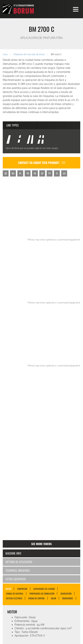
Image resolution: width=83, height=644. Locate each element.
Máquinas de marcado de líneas (29, 54)
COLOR (53, 598)
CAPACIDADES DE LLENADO (44, 589)
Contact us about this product (41, 163)
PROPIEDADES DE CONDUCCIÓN (42, 593)
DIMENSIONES (68, 598)
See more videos (41, 544)
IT (57, 173)
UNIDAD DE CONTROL (36, 598)
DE (6, 173)
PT (50, 173)
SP (42, 173)
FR (35, 173)
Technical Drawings (18, 570)
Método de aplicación (19, 562)
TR (28, 173)
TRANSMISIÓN (66, 593)
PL (20, 173)
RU (13, 173)
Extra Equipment (16, 579)
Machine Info (13, 553)
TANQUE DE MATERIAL (15, 593)
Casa (5, 54)
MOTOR (8, 589)
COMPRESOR (22, 589)
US (64, 173)
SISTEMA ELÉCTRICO (14, 598)
